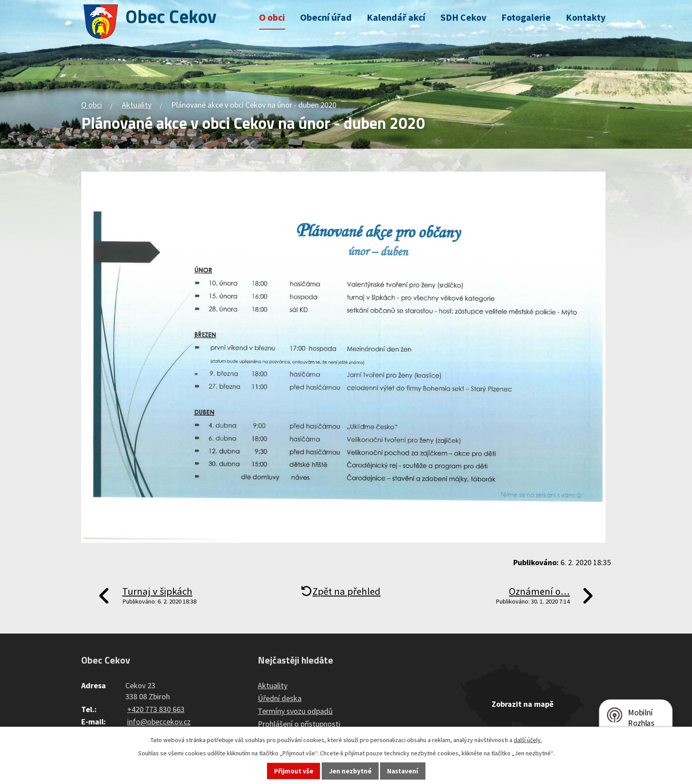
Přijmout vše (294, 771)
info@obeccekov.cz (159, 722)
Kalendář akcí (396, 17)
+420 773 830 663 (156, 709)
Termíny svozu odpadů (295, 711)
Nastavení (402, 771)
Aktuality (137, 105)
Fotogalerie (526, 17)
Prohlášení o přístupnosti (299, 724)
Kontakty (586, 17)
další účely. (528, 740)
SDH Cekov (463, 17)
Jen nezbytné (350, 771)
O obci (272, 17)
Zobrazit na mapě (523, 704)
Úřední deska (280, 698)
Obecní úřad (326, 17)
